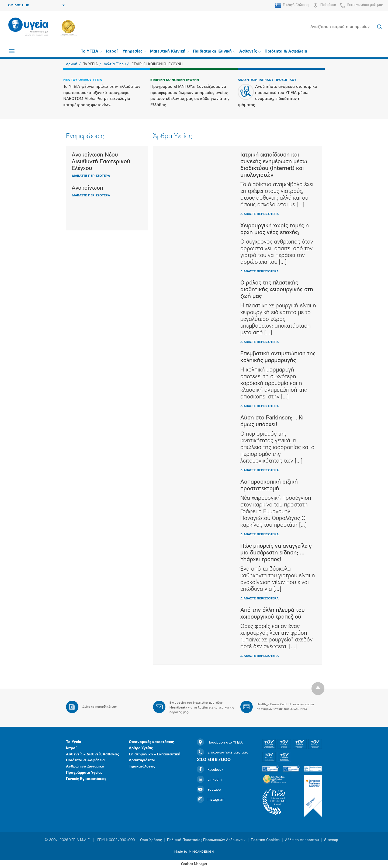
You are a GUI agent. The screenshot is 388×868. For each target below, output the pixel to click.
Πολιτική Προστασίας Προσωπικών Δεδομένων (206, 840)
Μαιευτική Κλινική (169, 52)
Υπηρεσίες (134, 52)
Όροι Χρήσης (151, 840)
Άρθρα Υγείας (141, 748)
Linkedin (209, 780)
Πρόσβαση (328, 5)
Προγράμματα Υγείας (84, 773)
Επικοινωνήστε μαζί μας (365, 5)
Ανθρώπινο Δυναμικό (85, 767)
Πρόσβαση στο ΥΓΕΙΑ (220, 743)
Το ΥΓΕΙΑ (91, 52)
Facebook (210, 770)
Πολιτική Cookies (265, 840)
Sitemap (331, 840)
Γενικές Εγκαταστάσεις (86, 779)
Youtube (209, 790)
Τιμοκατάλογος (142, 767)
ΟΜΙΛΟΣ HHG (36, 5)
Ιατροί (112, 52)
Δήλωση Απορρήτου (302, 840)
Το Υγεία (74, 742)
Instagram (211, 800)
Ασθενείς (250, 52)
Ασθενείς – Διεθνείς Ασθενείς (93, 754)
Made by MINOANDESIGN (194, 852)
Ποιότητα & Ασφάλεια (286, 52)
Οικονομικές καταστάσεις (151, 742)
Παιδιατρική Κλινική (214, 52)
